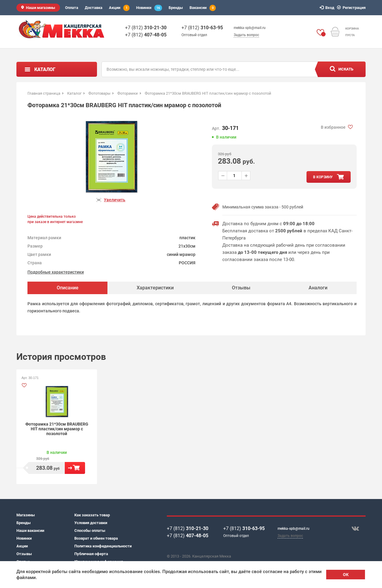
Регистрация (352, 8)
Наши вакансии (30, 531)
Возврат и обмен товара (96, 538)
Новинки (149, 8)
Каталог (45, 69)
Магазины (26, 515)
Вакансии (203, 8)
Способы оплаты (90, 531)
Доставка (94, 8)
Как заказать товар (92, 515)
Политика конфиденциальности (103, 546)
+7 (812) (146, 28)
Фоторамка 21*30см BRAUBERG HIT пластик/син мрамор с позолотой (57, 429)
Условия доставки (91, 523)
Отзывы (24, 554)
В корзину (75, 468)
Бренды (176, 8)
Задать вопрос (246, 35)
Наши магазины (41, 8)
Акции (119, 8)
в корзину (323, 177)
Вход (328, 8)
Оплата (72, 8)
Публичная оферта (91, 554)
